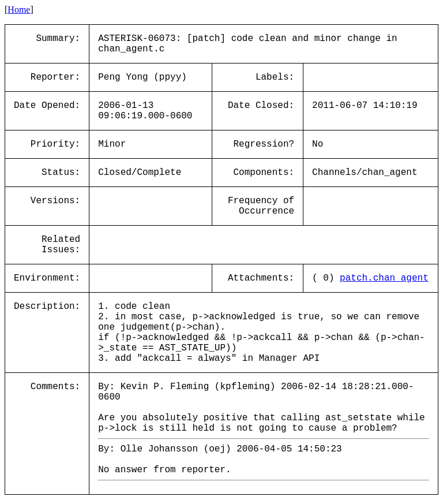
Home (19, 10)
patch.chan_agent (384, 278)
